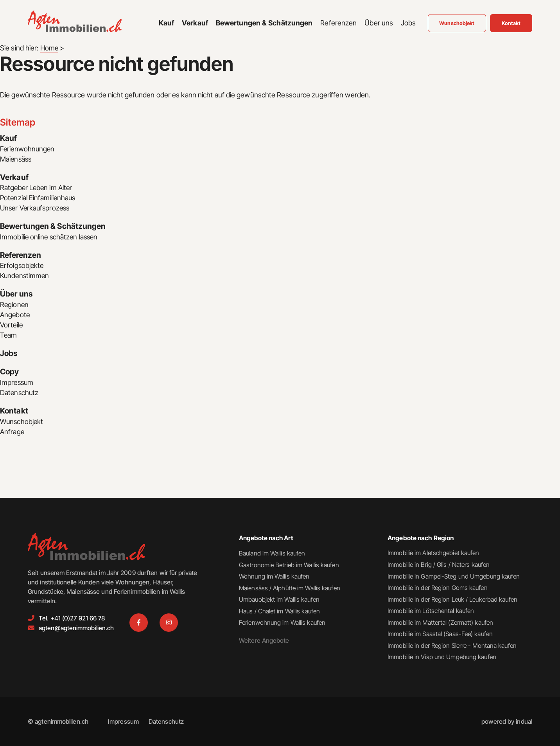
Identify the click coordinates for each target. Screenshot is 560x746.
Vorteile (12, 326)
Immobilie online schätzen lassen (50, 237)
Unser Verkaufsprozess (36, 208)
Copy (10, 373)
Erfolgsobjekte (22, 266)
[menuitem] (166, 24)
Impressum (17, 384)
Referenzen (21, 256)
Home (49, 48)
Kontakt (14, 412)
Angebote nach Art (267, 537)
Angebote (15, 315)
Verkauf (14, 178)
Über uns (17, 295)
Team (9, 336)
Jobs (9, 354)
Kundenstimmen (25, 276)
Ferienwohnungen (28, 149)
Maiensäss (16, 159)
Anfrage (12, 433)
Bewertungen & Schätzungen (53, 227)
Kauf (8, 138)
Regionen (15, 305)
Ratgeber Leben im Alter (37, 188)
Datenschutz (20, 394)
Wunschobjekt (22, 423)
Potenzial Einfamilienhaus (39, 198)
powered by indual (507, 722)
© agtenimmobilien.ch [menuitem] (58, 722)
